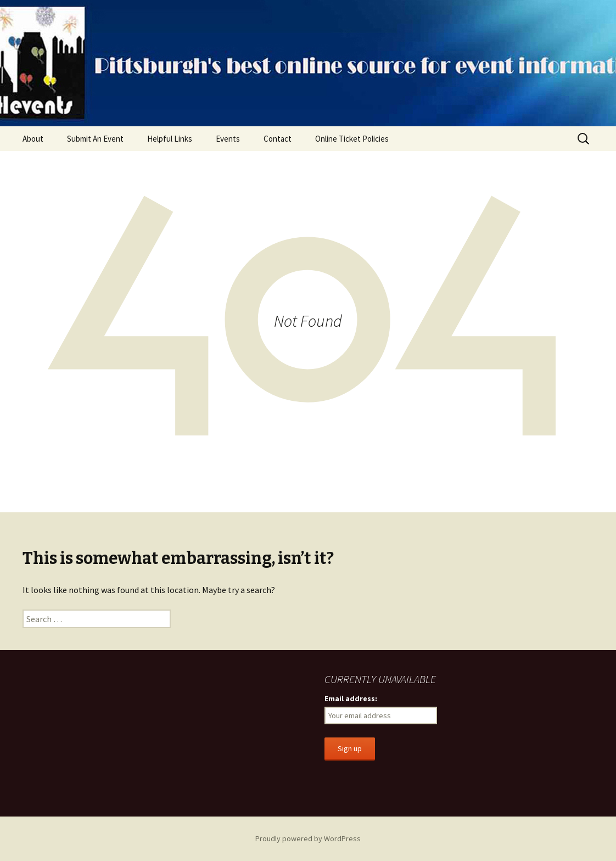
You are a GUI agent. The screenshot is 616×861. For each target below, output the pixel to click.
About (33, 139)
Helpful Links (170, 139)
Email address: (351, 698)
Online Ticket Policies (352, 139)
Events (228, 139)
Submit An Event (95, 139)
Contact (278, 139)
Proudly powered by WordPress (308, 838)
